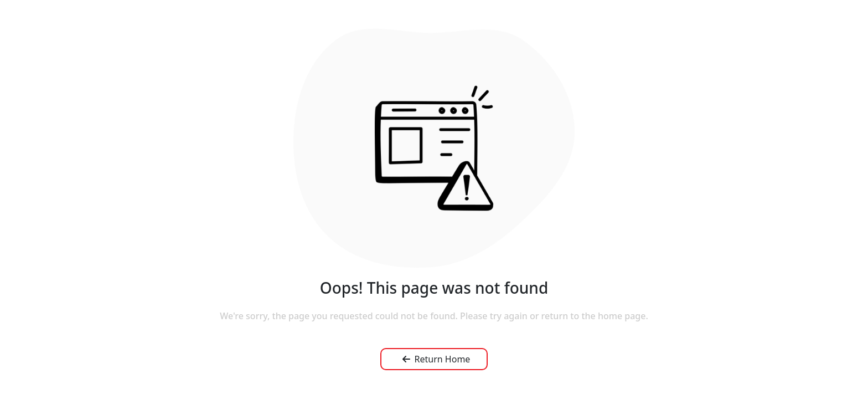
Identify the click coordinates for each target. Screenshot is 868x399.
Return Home (436, 359)
